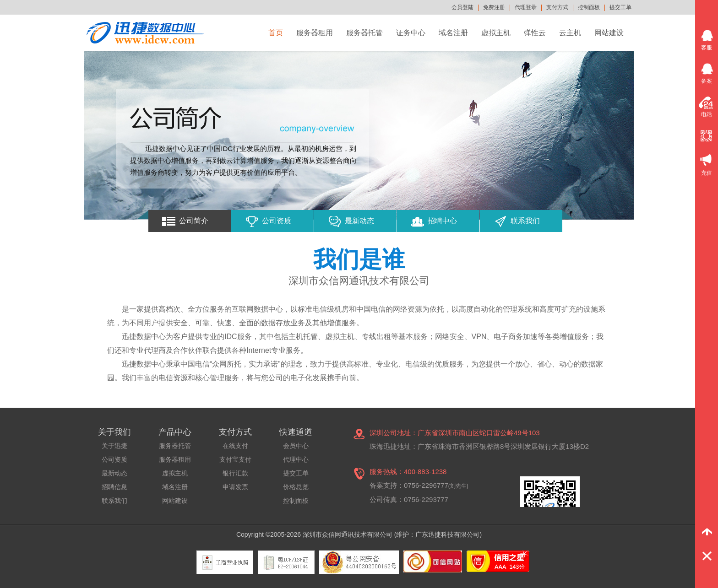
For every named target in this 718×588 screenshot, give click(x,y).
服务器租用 (315, 33)
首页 (276, 33)
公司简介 (194, 221)
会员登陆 (462, 7)
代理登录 (526, 7)
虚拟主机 (496, 33)
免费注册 (494, 7)
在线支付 (235, 446)
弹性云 (535, 33)
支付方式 (557, 7)
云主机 (570, 33)
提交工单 (620, 7)
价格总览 (296, 487)
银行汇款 (235, 473)
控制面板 (589, 7)
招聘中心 (442, 221)
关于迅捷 (114, 446)
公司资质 (277, 221)
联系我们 (525, 221)
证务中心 (411, 33)
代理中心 (296, 459)
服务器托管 (364, 33)
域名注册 (453, 33)
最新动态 (359, 221)
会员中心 (296, 446)
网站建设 (609, 33)
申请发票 (235, 487)
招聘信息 (114, 487)
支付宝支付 (235, 459)
